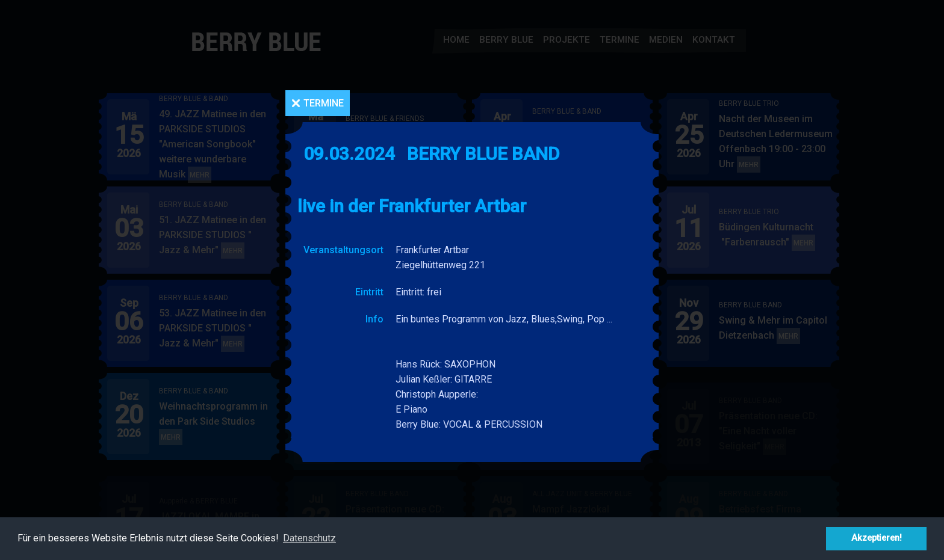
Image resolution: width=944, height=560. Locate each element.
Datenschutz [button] (309, 538)
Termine (324, 103)
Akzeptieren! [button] (877, 538)
